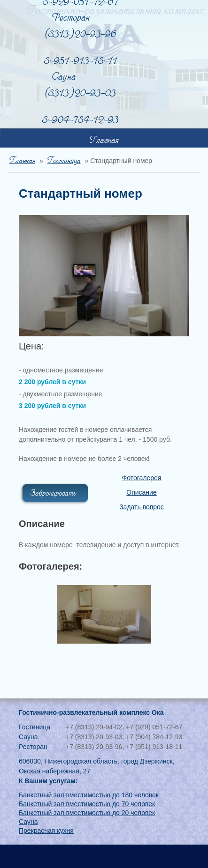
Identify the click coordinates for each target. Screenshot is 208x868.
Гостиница (64, 161)
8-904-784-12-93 (81, 120)
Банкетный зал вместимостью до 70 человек (87, 804)
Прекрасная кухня (46, 831)
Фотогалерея (142, 478)
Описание (141, 492)
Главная (104, 140)
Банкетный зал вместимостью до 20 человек (87, 813)
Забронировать (54, 493)
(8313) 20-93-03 (81, 93)
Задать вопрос (142, 507)
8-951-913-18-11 (81, 61)
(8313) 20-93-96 (81, 34)
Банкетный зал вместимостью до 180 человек (89, 795)
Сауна (28, 822)
